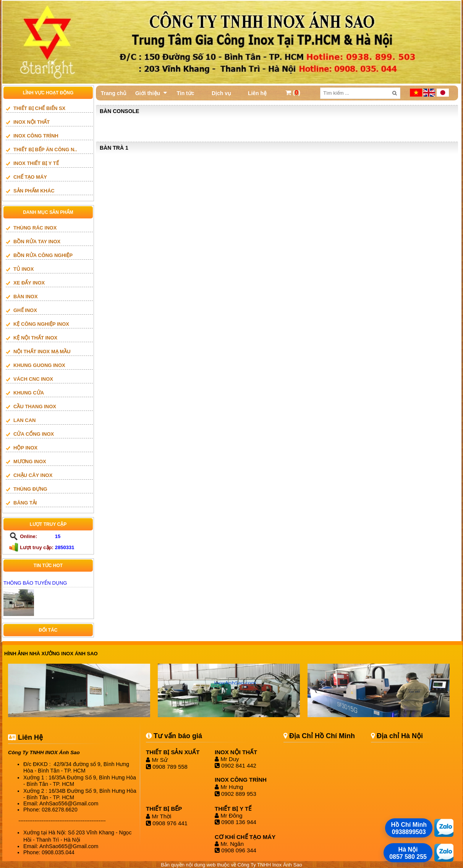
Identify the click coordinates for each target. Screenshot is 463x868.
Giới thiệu (148, 93)
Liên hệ (257, 93)
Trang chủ (114, 93)
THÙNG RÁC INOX (35, 228)
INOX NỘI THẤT (32, 122)
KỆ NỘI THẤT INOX (35, 338)
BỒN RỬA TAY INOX (37, 242)
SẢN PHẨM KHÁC (34, 191)
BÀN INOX (26, 297)
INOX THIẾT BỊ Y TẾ (36, 163)
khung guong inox (39, 365)
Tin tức (185, 93)
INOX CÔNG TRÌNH (36, 136)
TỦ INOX (23, 269)
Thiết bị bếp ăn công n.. (45, 150)
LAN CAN (25, 420)
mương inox (30, 461)
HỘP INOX (25, 448)
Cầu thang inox (35, 407)
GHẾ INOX (25, 310)
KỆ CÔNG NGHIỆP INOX (41, 324)
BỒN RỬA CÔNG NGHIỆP (43, 255)
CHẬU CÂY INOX (33, 475)
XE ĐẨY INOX (29, 283)
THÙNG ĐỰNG (30, 489)
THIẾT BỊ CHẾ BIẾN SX (39, 108)
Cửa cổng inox (34, 434)
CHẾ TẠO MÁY (30, 177)
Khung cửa (29, 393)
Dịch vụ (221, 93)
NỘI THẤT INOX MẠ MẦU (42, 352)
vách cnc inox (33, 379)
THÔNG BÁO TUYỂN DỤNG (35, 583)
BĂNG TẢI (25, 503)
